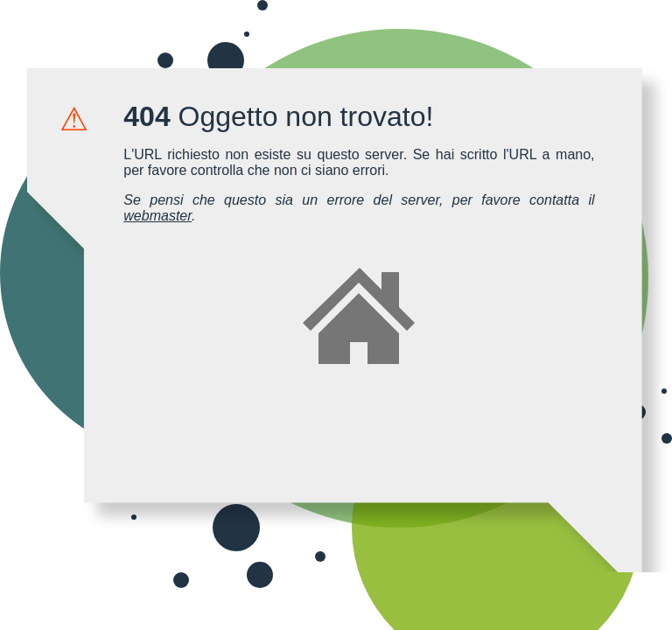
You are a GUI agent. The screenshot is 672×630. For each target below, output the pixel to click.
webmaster (157, 216)
